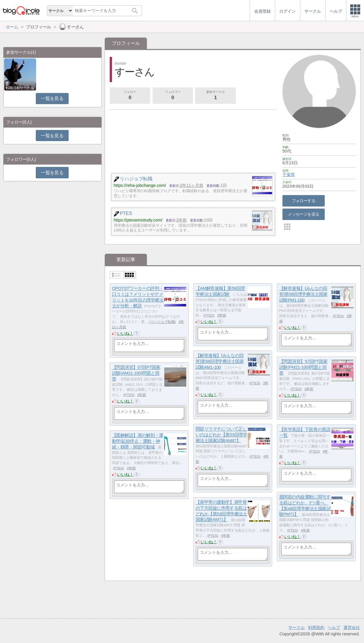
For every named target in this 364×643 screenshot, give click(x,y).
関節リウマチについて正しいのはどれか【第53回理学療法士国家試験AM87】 (221, 435)
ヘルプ (334, 627)
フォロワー (173, 96)
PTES (209, 315)
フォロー (130, 96)
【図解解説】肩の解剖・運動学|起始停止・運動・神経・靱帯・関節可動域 (138, 441)
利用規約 (316, 627)
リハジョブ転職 (162, 322)
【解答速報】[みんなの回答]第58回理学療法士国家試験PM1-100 (303, 294)
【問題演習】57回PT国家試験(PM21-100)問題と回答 (303, 367)
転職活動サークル (20, 88)
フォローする (304, 201)
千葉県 (289, 175)
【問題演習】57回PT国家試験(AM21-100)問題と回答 (136, 373)
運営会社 (352, 627)
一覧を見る (52, 98)
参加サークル (216, 96)
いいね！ (125, 333)
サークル (297, 627)
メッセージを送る (303, 214)
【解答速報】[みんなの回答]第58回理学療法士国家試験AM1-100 (220, 361)
